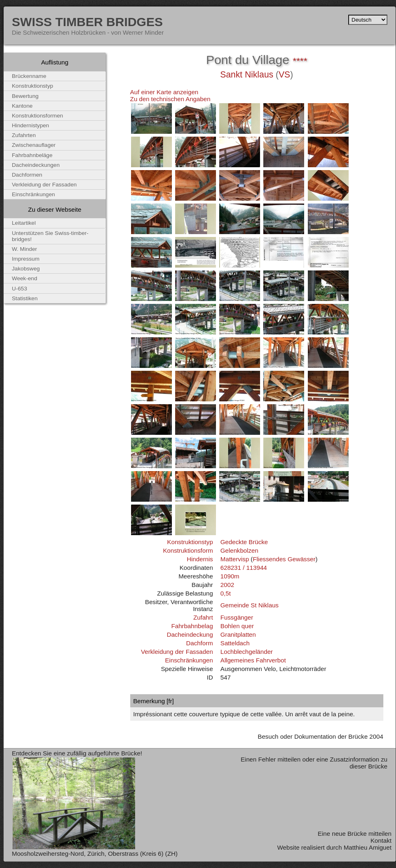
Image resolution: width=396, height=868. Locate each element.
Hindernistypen (30, 125)
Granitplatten (238, 634)
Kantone (22, 106)
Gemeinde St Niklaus (250, 605)
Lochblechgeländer (247, 652)
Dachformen (27, 175)
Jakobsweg (26, 269)
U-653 (19, 289)
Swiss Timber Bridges (87, 22)
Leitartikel (24, 223)
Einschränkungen (189, 660)
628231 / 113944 (244, 568)
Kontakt (381, 840)
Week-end (24, 278)
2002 (227, 585)
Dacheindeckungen (36, 165)
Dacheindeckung (190, 634)
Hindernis (200, 559)
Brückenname (29, 76)
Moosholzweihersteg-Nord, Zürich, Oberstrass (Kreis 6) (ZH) (95, 854)
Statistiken (25, 298)
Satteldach (235, 643)
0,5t (226, 593)
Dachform (200, 643)
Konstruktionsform (188, 550)
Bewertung (25, 96)
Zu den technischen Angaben (170, 99)
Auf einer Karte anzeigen (164, 92)
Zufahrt (203, 617)
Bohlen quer (237, 626)
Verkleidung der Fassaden (177, 652)
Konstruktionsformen (37, 116)
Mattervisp (235, 559)
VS (284, 75)
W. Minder (24, 249)
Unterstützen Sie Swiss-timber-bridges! (50, 236)
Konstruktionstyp (190, 542)
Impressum (26, 259)
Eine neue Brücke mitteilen (355, 834)
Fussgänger (237, 617)
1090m (230, 576)
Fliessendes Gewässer (284, 559)
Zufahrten (24, 135)
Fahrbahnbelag (192, 626)
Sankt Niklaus (247, 75)
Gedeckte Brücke (244, 542)
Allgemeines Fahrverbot (253, 660)
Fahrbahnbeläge (32, 155)
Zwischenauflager (34, 145)
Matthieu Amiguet (368, 847)
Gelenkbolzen (239, 550)
